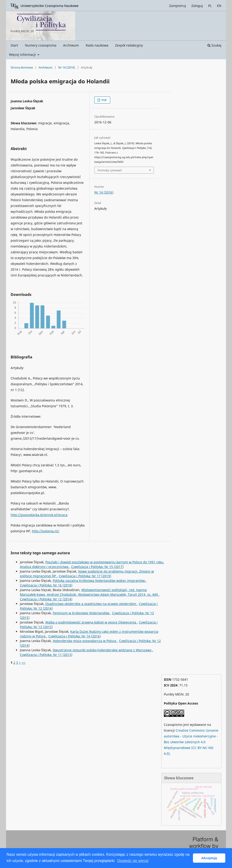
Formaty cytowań (110, 170)
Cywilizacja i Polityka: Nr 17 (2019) (85, 576)
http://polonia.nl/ (45, 531)
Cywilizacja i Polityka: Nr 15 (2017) (97, 567)
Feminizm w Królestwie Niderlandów (81, 613)
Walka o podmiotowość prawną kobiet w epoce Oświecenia (91, 622)
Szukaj (214, 45)
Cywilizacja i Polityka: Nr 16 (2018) (46, 585)
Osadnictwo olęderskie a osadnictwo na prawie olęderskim (91, 604)
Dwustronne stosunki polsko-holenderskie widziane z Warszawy (102, 650)
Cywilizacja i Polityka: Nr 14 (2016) (75, 636)
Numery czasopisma (41, 45)
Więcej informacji (23, 55)
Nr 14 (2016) (67, 67)
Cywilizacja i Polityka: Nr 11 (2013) (46, 655)
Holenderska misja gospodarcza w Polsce (85, 641)
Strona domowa (22, 67)
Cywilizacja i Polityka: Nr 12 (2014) (46, 599)
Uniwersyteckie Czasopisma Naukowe (45, 6)
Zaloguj (197, 6)
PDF (104, 100)
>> (24, 663)
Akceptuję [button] (209, 858)
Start (14, 45)
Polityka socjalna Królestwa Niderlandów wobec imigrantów (99, 581)
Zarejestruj (178, 6)
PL (210, 6)
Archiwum (71, 45)
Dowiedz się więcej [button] (133, 861)
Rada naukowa (97, 45)
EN (219, 6)
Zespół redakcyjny (129, 45)
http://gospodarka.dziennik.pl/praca (39, 515)
